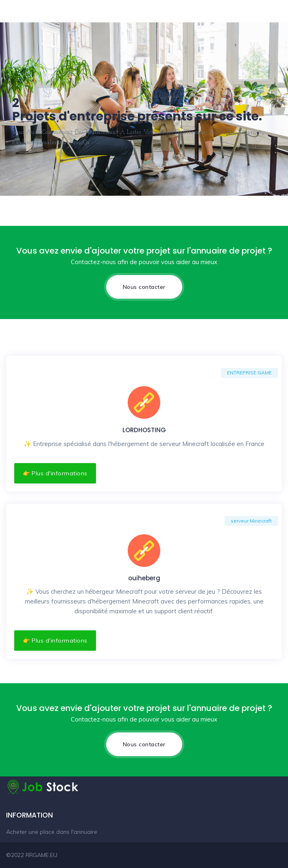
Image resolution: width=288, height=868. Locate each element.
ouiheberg (144, 578)
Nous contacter (144, 287)
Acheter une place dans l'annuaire (52, 832)
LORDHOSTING (144, 430)
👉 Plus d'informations (55, 473)
